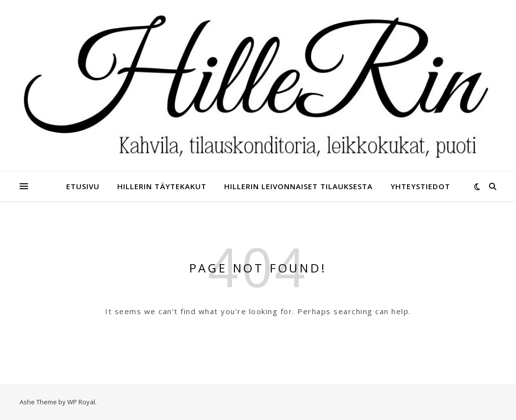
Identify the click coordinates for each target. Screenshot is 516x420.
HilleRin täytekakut (162, 186)
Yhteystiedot (420, 186)
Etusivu (83, 186)
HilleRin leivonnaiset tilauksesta (298, 186)
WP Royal (81, 402)
